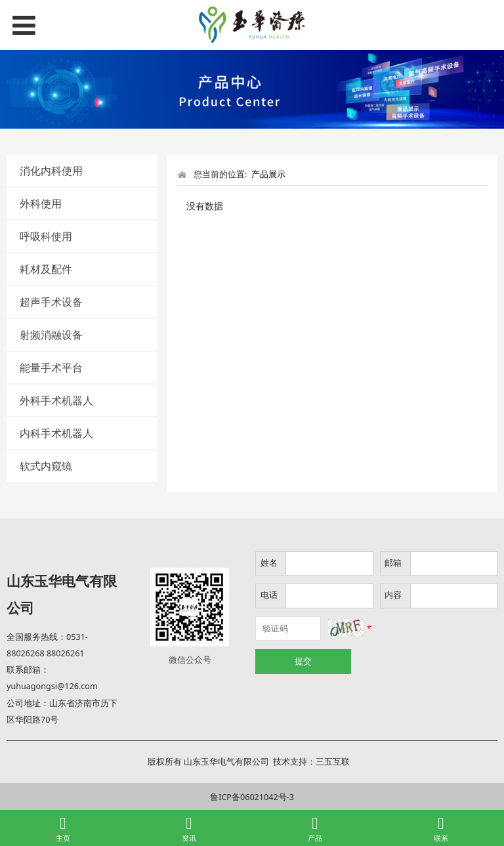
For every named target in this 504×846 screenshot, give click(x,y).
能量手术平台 (51, 368)
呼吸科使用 (46, 236)
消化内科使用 (51, 171)
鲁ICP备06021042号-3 (252, 797)
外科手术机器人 (56, 400)
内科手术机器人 (56, 433)
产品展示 (268, 174)
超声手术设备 (51, 302)
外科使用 (41, 203)
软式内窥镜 (46, 466)
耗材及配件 (46, 269)
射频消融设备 (51, 335)
